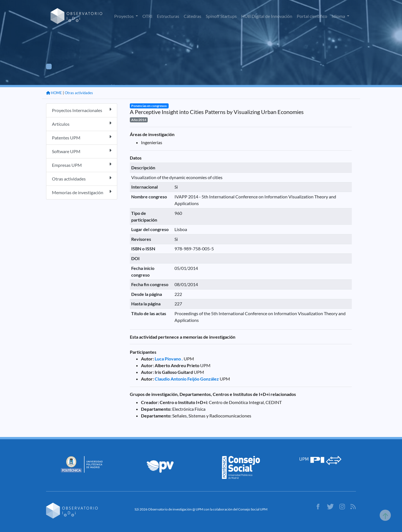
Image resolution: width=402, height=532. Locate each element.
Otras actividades (79, 93)
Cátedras (192, 16)
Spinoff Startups (221, 16)
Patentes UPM (82, 137)
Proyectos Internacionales (82, 110)
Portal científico (312, 16)
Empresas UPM (82, 165)
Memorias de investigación (82, 192)
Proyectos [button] (124, 16)
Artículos (82, 124)
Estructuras (168, 16)
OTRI (147, 16)
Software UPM (82, 151)
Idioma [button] (339, 16)
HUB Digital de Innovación (267, 16)
